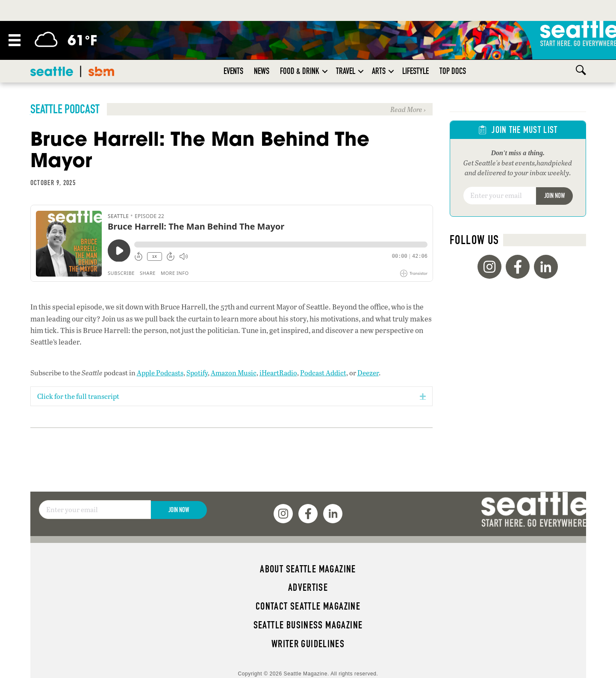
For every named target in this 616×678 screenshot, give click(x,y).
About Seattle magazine (308, 569)
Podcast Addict (323, 373)
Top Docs (453, 71)
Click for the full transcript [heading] (78, 396)
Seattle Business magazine (308, 625)
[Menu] (15, 40)
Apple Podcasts (160, 373)
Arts (379, 71)
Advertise (308, 587)
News (262, 71)
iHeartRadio (278, 373)
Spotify (197, 373)
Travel (346, 71)
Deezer (368, 373)
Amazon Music (234, 373)
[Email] (500, 196)
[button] (325, 71)
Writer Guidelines (308, 644)
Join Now (554, 196)
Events (233, 71)
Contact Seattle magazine (308, 606)
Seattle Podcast (65, 109)
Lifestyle (416, 71)
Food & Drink (300, 71)
